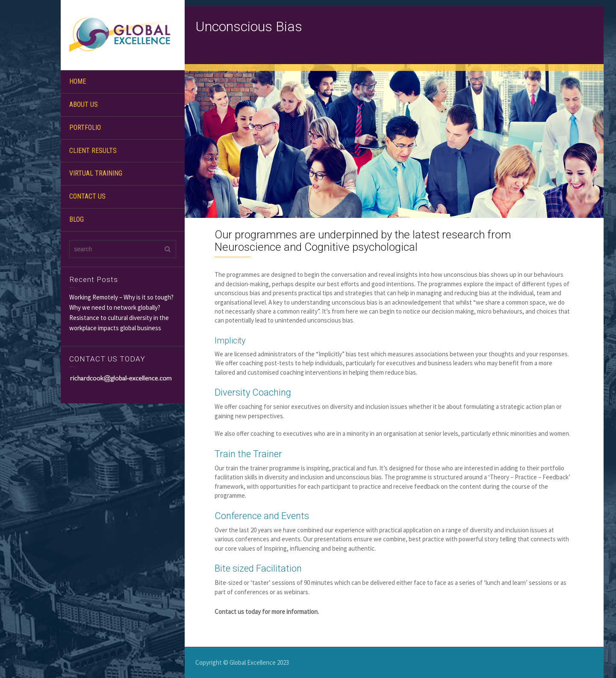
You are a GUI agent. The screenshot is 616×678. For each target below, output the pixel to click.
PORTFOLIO (85, 128)
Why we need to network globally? (115, 307)
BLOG (77, 219)
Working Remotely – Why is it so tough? (121, 297)
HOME (78, 81)
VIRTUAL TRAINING (96, 173)
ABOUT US (84, 104)
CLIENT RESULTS (93, 151)
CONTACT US (87, 196)
